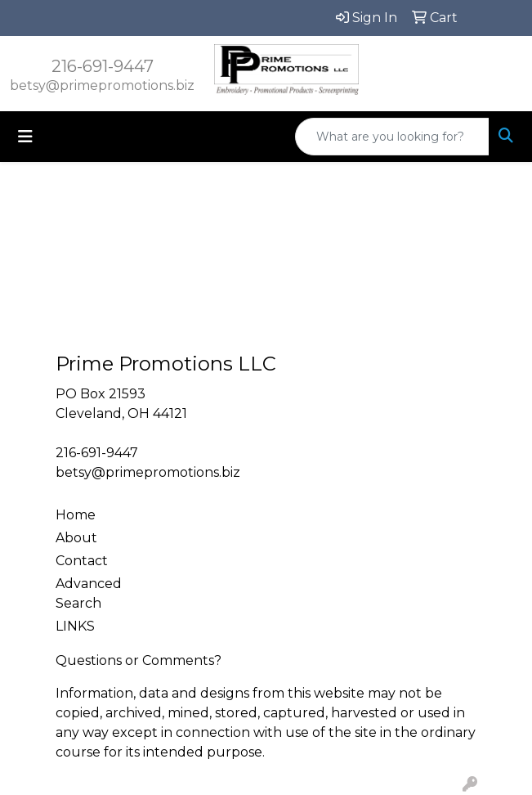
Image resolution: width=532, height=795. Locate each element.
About (76, 538)
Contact (82, 561)
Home (76, 515)
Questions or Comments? (139, 660)
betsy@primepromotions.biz (102, 85)
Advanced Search (89, 593)
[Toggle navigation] (25, 137)
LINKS (75, 626)
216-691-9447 (103, 66)
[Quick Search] (392, 137)
